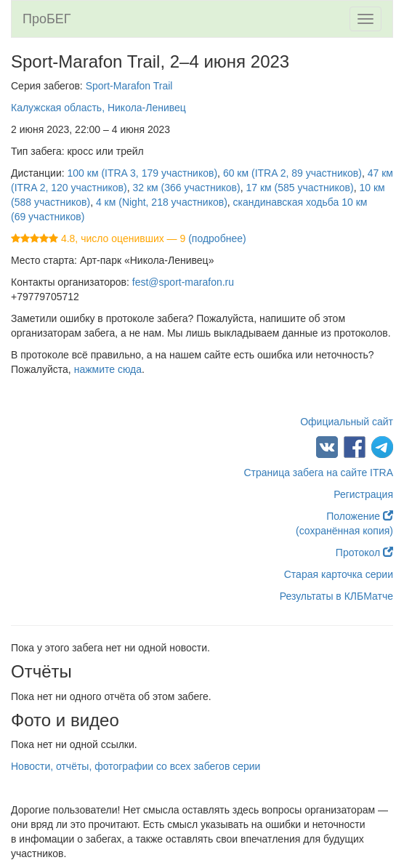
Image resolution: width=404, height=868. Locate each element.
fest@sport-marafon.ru (183, 282)
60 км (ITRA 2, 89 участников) (292, 173)
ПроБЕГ (47, 19)
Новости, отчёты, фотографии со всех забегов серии (136, 766)
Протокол (364, 552)
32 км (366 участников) (186, 188)
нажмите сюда (108, 369)
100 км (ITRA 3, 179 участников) (143, 173)
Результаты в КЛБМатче (336, 596)
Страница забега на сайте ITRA (318, 473)
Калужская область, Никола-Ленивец (98, 108)
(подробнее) (217, 238)
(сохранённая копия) (344, 531)
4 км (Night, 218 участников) (162, 202)
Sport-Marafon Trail (129, 86)
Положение (360, 516)
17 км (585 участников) (300, 188)
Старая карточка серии (339, 574)
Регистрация (363, 494)
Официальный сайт (347, 422)
